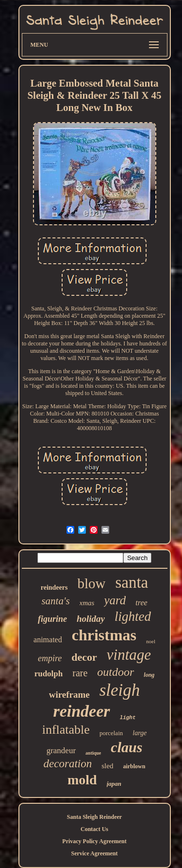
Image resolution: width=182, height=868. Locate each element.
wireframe (69, 695)
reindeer (81, 711)
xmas (87, 603)
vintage (129, 655)
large (140, 733)
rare (80, 673)
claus (126, 747)
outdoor (116, 672)
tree (141, 603)
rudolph (49, 674)
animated (48, 640)
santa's (55, 601)
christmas (104, 635)
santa (132, 582)
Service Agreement (94, 853)
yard (115, 600)
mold (82, 780)
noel (151, 641)
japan (114, 784)
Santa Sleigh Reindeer (94, 817)
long (149, 675)
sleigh (120, 690)
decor (84, 657)
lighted (133, 616)
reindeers (54, 588)
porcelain (111, 733)
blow (91, 583)
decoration (68, 764)
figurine (52, 619)
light (128, 718)
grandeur (61, 750)
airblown (134, 766)
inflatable (66, 730)
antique (93, 753)
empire (50, 658)
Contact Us (94, 829)
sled (107, 766)
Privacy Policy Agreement (94, 841)
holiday (91, 619)
